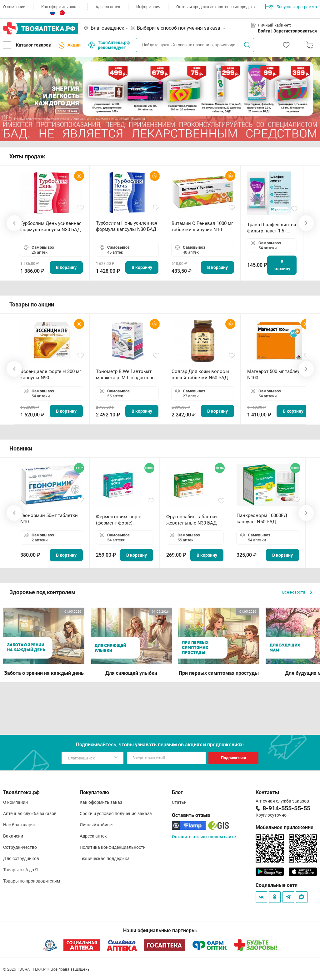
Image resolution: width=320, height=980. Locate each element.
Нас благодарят (20, 825)
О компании (14, 7)
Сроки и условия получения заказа (116, 813)
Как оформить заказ (60, 7)
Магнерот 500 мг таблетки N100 (276, 375)
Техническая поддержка (105, 858)
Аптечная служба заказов (30, 813)
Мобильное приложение (285, 827)
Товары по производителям (32, 881)
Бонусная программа (291, 7)
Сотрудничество (20, 847)
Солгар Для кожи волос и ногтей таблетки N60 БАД (200, 375)
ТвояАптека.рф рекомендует (109, 45)
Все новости (297, 592)
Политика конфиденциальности (113, 847)
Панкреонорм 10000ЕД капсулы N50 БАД (262, 519)
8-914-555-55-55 (286, 808)
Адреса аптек (108, 7)
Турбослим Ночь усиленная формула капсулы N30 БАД (127, 226)
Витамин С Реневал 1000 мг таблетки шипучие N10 (202, 226)
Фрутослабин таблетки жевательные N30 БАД (192, 520)
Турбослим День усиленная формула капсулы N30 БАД (51, 226)
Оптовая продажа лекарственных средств (215, 7)
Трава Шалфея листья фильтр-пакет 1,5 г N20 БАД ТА (272, 228)
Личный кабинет (97, 825)
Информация (148, 7)
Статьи (179, 802)
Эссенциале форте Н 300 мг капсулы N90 (51, 375)
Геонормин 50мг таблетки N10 (49, 519)
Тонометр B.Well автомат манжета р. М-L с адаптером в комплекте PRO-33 (127, 375)
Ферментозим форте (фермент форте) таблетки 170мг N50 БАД (123, 520)
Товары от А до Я (20, 870)
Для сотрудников (21, 858)
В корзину (66, 267)
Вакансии (13, 836)
